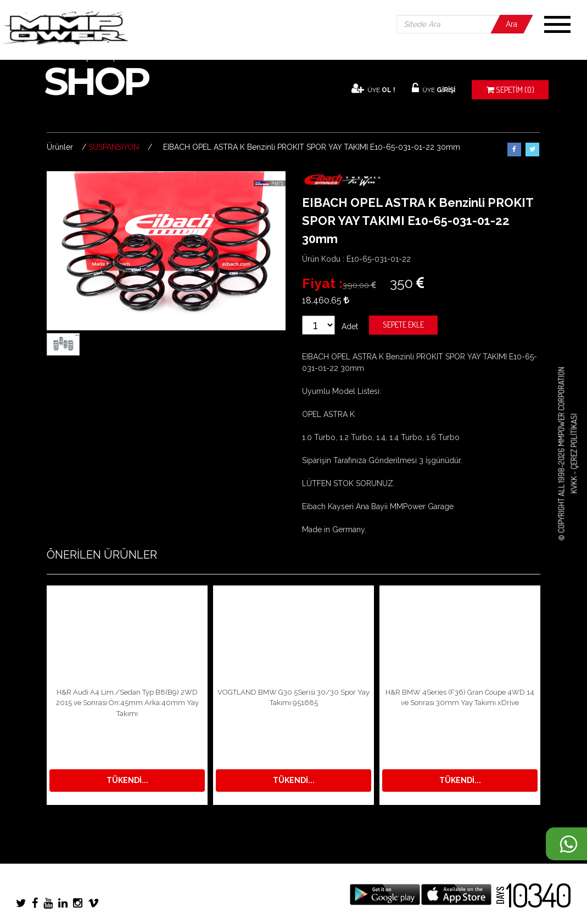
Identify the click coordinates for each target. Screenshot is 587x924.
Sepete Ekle (403, 325)
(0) (510, 90)
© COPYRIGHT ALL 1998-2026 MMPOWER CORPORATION (561, 454)
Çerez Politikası (574, 442)
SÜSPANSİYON (114, 147)
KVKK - (574, 482)
